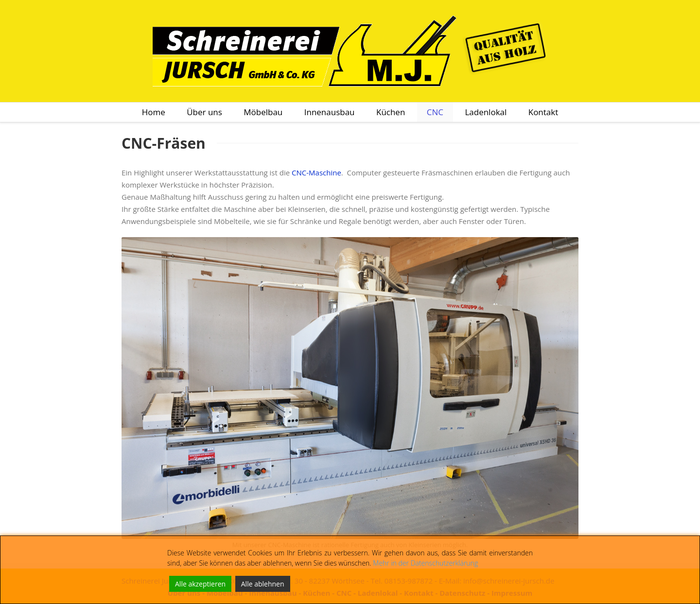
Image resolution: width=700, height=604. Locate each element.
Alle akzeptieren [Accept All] (200, 584)
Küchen (391, 112)
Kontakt (543, 112)
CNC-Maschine (316, 173)
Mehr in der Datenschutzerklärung (425, 563)
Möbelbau (263, 112)
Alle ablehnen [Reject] (263, 584)
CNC (435, 112)
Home (154, 112)
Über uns (204, 112)
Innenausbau (330, 112)
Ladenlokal (486, 112)
